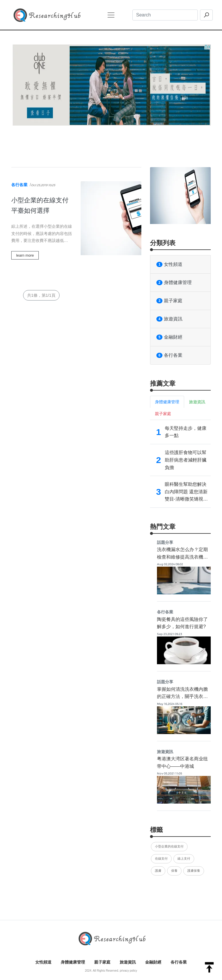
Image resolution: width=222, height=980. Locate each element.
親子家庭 (169, 301)
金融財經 (169, 337)
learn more (25, 255)
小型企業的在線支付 (169, 846)
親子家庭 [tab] (163, 414)
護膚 (158, 871)
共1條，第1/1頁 (41, 295)
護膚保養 (194, 871)
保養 (174, 871)
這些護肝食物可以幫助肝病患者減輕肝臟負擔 (186, 460)
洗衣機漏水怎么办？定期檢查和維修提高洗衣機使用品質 (182, 557)
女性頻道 (169, 264)
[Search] (165, 15)
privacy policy (128, 971)
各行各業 (19, 185)
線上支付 (184, 858)
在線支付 (161, 858)
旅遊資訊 (169, 319)
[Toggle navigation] (111, 15)
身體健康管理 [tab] (167, 402)
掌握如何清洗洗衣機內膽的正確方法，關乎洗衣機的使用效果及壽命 (182, 697)
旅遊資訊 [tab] (197, 402)
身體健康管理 (174, 283)
